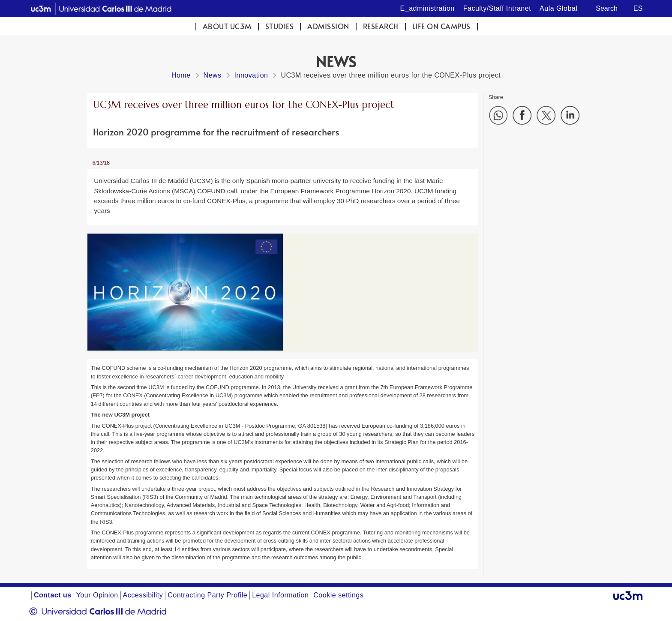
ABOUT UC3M (227, 26)
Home (181, 75)
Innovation (251, 75)
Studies (280, 26)
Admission (328, 26)
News (213, 75)
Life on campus (441, 26)
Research (381, 26)
